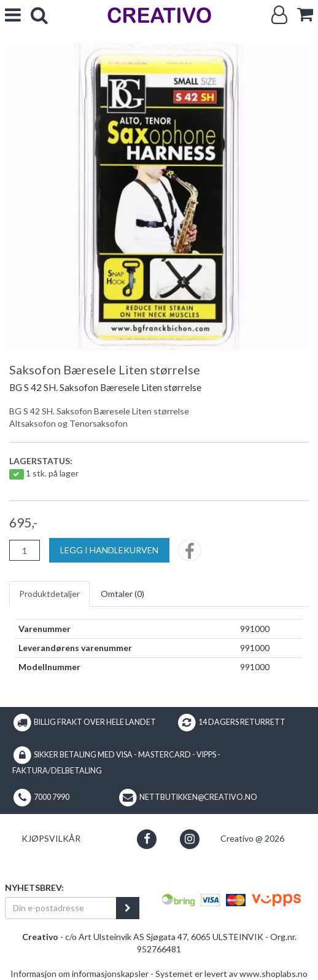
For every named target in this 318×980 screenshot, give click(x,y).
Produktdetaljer (49, 594)
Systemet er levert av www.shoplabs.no (231, 974)
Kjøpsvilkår (51, 838)
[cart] (305, 14)
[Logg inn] (279, 15)
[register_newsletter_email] (128, 908)
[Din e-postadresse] (61, 908)
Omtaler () (122, 594)
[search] (39, 15)
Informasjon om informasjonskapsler (79, 974)
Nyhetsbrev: (34, 887)
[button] (147, 839)
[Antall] (25, 550)
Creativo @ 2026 (252, 838)
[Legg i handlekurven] (109, 550)
